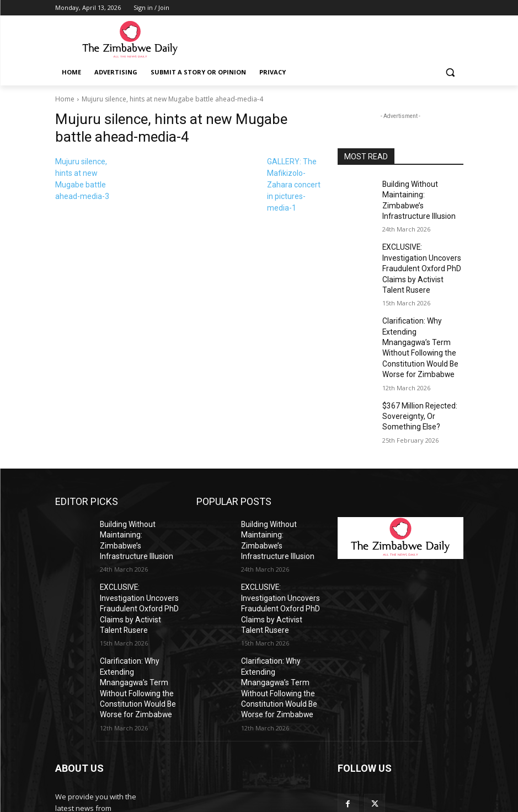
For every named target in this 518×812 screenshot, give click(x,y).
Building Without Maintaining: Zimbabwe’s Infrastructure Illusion (420, 193)
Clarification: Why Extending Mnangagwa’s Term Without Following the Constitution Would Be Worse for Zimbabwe (422, 307)
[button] (450, 72)
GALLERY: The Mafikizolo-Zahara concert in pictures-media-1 (294, 185)
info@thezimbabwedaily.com (104, 762)
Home (65, 99)
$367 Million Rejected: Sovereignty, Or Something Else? (423, 365)
